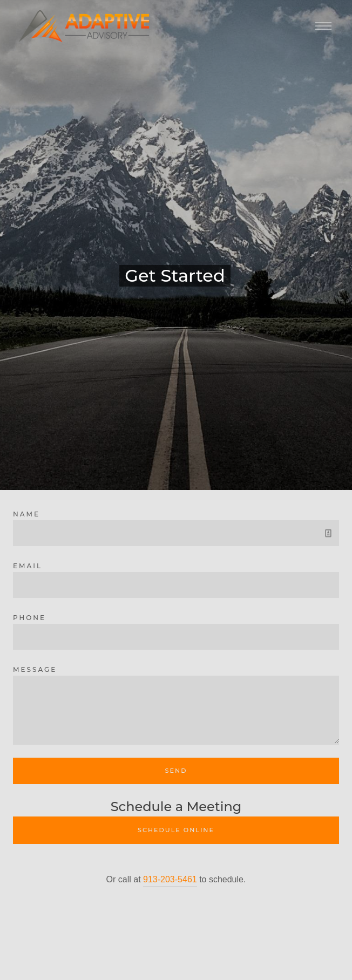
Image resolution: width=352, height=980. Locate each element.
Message (35, 669)
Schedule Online (176, 830)
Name (26, 514)
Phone (29, 618)
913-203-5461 (170, 879)
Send (176, 771)
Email (28, 566)
